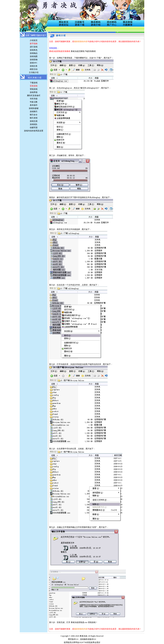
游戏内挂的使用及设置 (34, 131)
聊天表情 (34, 118)
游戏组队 (34, 124)
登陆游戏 (34, 89)
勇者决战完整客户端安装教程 (83, 51)
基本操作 (34, 105)
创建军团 (34, 128)
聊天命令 (34, 115)
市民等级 (34, 99)
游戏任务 (34, 66)
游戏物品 (34, 53)
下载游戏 (34, 83)
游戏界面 (34, 92)
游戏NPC (34, 63)
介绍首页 (34, 40)
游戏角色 (34, 50)
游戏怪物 (34, 60)
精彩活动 (34, 69)
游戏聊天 (34, 112)
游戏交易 (34, 121)
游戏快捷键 (34, 108)
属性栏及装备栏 (34, 96)
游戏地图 (34, 56)
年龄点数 (34, 102)
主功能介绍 (34, 72)
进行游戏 (34, 47)
